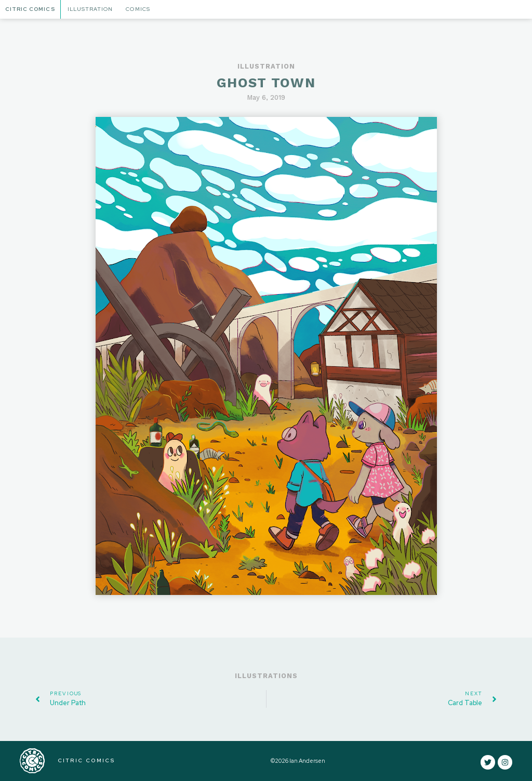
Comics (138, 9)
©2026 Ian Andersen (298, 761)
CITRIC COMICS (87, 760)
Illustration (90, 9)
